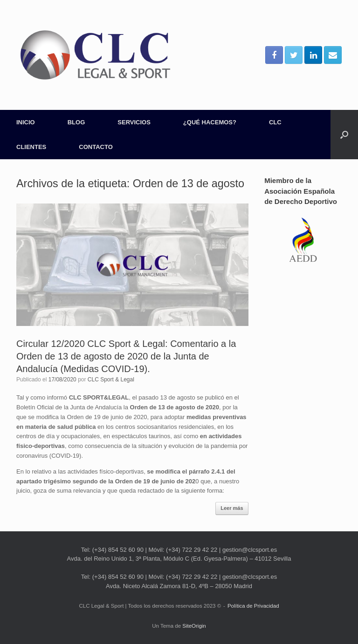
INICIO (26, 122)
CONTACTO (96, 147)
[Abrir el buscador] (344, 135)
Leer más (232, 508)
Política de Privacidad (253, 606)
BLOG (76, 122)
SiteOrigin (194, 626)
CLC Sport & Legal (111, 380)
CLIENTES (31, 147)
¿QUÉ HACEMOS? (210, 122)
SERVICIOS (134, 122)
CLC (275, 122)
